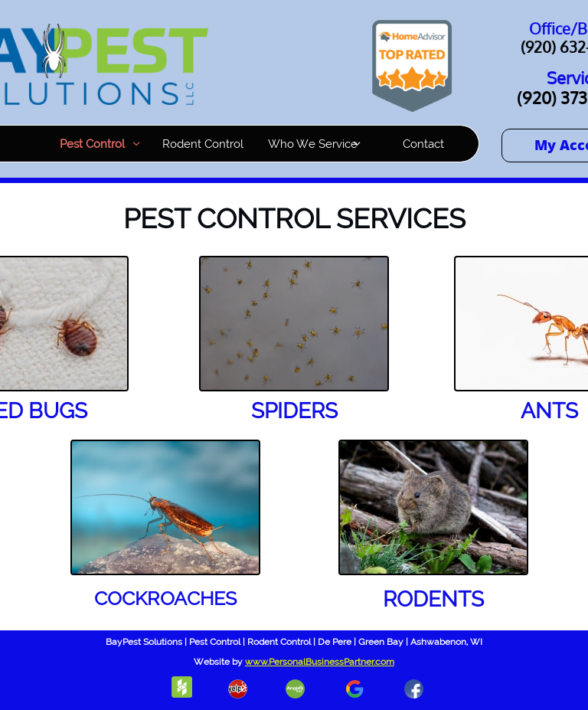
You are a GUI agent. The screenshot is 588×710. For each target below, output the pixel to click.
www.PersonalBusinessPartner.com (320, 662)
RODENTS (433, 599)
